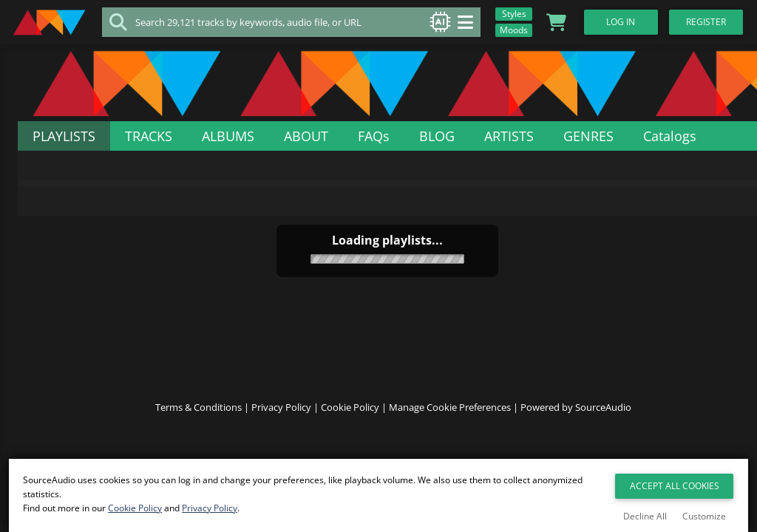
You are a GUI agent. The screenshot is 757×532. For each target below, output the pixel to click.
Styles (510, 14)
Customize (704, 516)
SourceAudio (603, 420)
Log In (624, 22)
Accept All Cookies (675, 487)
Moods (509, 30)
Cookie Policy (350, 420)
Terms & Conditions (198, 420)
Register (713, 22)
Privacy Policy (281, 420)
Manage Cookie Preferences (450, 420)
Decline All (645, 516)
